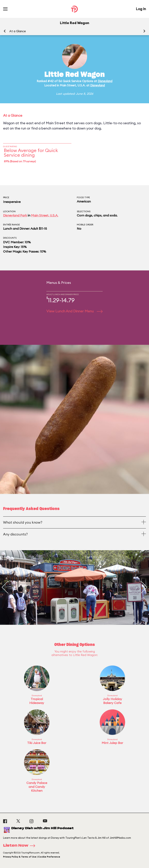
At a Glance (18, 31)
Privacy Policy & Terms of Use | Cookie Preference (32, 857)
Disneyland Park (15, 215)
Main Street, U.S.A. (45, 215)
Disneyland (105, 81)
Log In (141, 9)
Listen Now (20, 846)
